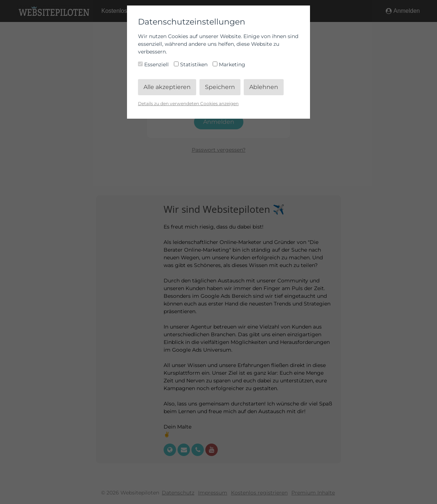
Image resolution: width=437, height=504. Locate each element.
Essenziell (154, 64)
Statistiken (191, 64)
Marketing (229, 64)
